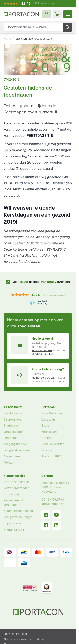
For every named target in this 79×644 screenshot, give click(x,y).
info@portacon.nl (42, 350)
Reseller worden (53, 444)
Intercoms (10, 438)
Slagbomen (12, 426)
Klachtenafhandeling (18, 511)
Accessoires (12, 456)
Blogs (46, 426)
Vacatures (48, 419)
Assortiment (13, 407)
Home (7, 39)
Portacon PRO (51, 456)
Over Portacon (52, 413)
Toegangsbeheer (15, 444)
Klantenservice (14, 476)
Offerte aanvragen (16, 482)
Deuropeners (12, 419)
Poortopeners (13, 413)
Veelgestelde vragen (18, 517)
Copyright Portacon (16, 634)
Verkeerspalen (13, 432)
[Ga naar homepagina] (21, 14)
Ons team (48, 450)
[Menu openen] (68, 14)
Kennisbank (50, 432)
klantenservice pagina (45, 378)
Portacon (48, 407)
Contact (47, 438)
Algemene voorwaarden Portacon (24, 639)
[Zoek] (68, 27)
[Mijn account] (47, 14)
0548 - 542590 (45, 354)
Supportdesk (12, 523)
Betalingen (11, 494)
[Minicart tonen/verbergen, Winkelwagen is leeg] (57, 14)
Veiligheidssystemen (18, 450)
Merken (9, 463)
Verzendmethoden (16, 488)
